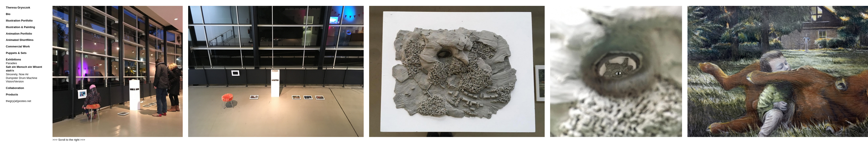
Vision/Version (15, 81)
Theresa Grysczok (18, 8)
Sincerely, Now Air (17, 74)
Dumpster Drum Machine (22, 78)
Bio (8, 14)
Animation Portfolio (19, 34)
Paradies (11, 63)
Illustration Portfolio (19, 21)
